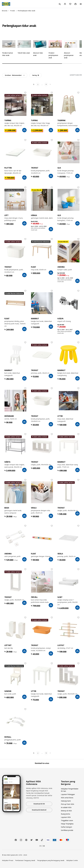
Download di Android (39, 810)
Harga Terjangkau (67, 824)
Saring (36, 75)
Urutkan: (13, 75)
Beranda (5, 11)
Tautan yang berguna (68, 783)
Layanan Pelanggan (68, 794)
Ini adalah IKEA (66, 807)
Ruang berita (65, 814)
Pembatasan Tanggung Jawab (25, 860)
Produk (13, 11)
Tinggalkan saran (67, 820)
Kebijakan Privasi (8, 860)
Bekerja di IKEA (66, 811)
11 (46, 84)
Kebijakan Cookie (72, 860)
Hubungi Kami (66, 801)
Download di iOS (39, 804)
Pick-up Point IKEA (67, 804)
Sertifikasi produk (67, 830)
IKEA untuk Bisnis (67, 798)
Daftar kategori (66, 827)
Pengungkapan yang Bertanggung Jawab (51, 860)
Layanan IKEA (66, 817)
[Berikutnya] (50, 84)
